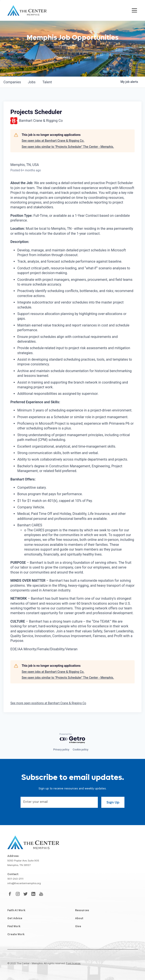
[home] (27, 10)
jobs (32, 82)
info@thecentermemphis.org (24, 884)
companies (12, 82)
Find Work (14, 927)
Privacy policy (61, 750)
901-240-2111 (15, 879)
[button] (134, 10)
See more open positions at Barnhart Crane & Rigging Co (48, 703)
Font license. (73, 964)
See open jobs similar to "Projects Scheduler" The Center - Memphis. (68, 147)
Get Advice (15, 919)
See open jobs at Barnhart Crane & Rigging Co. (53, 141)
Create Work (16, 935)
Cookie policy (81, 750)
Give (78, 927)
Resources (82, 911)
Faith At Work (16, 911)
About (79, 919)
